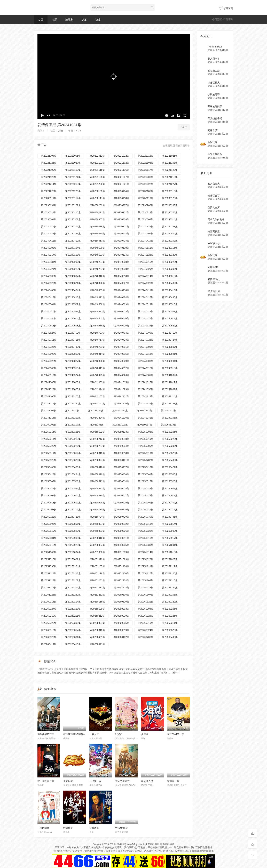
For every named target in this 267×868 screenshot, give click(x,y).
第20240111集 (146, 248)
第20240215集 (146, 262)
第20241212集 (144, 411)
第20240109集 (97, 248)
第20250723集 (73, 517)
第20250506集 (170, 474)
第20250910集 (97, 538)
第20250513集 (97, 481)
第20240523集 (121, 311)
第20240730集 (73, 347)
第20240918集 (170, 368)
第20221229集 (73, 191)
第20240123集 (97, 255)
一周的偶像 (43, 828)
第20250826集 (121, 531)
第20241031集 (170, 389)
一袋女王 (94, 734)
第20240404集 (73, 290)
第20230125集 (170, 198)
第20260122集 (170, 602)
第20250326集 (73, 460)
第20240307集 (73, 276)
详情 (176, 673)
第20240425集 (146, 297)
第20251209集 (146, 580)
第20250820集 (73, 531)
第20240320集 (49, 283)
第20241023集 (73, 389)
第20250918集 (49, 545)
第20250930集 (146, 545)
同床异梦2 (213, 130)
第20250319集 (146, 453)
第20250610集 (97, 495)
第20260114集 (73, 602)
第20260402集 (121, 637)
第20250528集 (121, 488)
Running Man (215, 47)
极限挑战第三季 (46, 734)
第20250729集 (121, 517)
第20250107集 (73, 425)
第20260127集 (49, 609)
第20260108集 (170, 595)
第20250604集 (49, 495)
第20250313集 (97, 453)
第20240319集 (170, 276)
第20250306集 (170, 446)
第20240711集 (49, 340)
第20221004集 (49, 156)
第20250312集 (73, 453)
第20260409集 (170, 637)
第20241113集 (146, 396)
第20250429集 (97, 474)
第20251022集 (97, 559)
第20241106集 (73, 396)
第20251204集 (121, 580)
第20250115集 (169, 425)
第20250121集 (73, 432)
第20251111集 (146, 566)
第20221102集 (121, 163)
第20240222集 (73, 269)
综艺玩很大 (214, 83)
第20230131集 (49, 205)
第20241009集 (97, 382)
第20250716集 (146, 510)
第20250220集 (170, 439)
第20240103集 (49, 248)
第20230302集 (73, 219)
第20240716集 (73, 340)
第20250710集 (97, 510)
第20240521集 (73, 311)
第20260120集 (121, 602)
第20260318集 (97, 630)
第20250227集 (97, 446)
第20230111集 (49, 198)
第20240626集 (170, 326)
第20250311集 (49, 453)
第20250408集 (49, 467)
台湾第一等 (95, 781)
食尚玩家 (68, 781)
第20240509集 (121, 304)
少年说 (145, 734)
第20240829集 (121, 361)
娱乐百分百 (214, 196)
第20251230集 (73, 595)
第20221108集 (170, 163)
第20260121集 (146, 602)
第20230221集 (97, 212)
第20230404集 (121, 234)
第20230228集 (170, 212)
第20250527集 (97, 488)
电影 (54, 19)
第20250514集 (121, 481)
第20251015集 (170, 552)
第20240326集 (97, 283)
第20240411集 (146, 290)
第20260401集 (97, 637)
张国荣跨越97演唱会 (74, 734)
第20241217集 (169, 411)
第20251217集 (97, 588)
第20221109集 (49, 170)
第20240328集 (146, 283)
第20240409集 (97, 290)
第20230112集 (73, 198)
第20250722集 (49, 517)
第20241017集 (170, 382)
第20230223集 (146, 212)
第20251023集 (121, 559)
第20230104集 (121, 191)
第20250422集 (170, 467)
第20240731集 (97, 347)
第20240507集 (73, 304)
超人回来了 (214, 59)
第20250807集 (97, 524)
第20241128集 (170, 404)
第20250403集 (170, 460)
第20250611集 (121, 495)
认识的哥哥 (214, 94)
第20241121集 (97, 404)
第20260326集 (49, 637)
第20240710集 (170, 333)
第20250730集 (146, 517)
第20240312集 (97, 276)
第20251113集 (49, 573)
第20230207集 (121, 205)
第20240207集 (97, 262)
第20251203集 (97, 580)
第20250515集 (146, 481)
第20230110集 (170, 191)
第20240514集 (146, 304)
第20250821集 (97, 531)
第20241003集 (49, 382)
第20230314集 (170, 219)
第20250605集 (73, 495)
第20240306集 (49, 276)
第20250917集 (170, 538)
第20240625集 (146, 326)
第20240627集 (49, 333)
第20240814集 (97, 354)
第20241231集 (146, 418)
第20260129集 (97, 609)
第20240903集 (146, 361)
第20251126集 (170, 573)
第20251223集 (146, 588)
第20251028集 (146, 559)
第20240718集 (121, 340)
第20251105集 (97, 566)
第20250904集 (49, 538)
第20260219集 (121, 616)
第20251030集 (49, 566)
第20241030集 (146, 389)
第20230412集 (73, 241)
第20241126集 (121, 404)
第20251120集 (121, 573)
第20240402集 (170, 283)
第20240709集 (146, 333)
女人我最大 (214, 184)
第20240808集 (49, 354)
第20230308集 (121, 219)
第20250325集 (49, 460)
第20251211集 (49, 588)
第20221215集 (73, 184)
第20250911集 (121, 538)
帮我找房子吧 (215, 118)
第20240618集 (73, 326)
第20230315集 (49, 227)
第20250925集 (121, 545)
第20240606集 (121, 318)
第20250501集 (146, 474)
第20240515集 (170, 304)
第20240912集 (121, 368)
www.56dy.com (134, 844)
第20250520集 (170, 481)
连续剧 (69, 19)
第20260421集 (97, 644)
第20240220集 (170, 262)
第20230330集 (97, 234)
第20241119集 (49, 404)
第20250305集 (146, 446)
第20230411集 (49, 241)
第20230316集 (73, 227)
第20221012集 (121, 156)
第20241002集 (170, 375)
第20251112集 (170, 566)
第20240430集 (170, 297)
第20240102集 (170, 241)
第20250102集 (49, 425)
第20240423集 (97, 297)
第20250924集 (97, 545)
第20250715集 (121, 510)
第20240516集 (49, 311)
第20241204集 (49, 411)
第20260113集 (49, 602)
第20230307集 (97, 219)
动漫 (98, 19)
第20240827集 (73, 361)
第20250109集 (120, 425)
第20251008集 (97, 552)
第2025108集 (97, 425)
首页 (41, 19)
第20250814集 (170, 524)
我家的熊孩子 (215, 106)
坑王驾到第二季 (46, 781)
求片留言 (226, 8)
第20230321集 (121, 227)
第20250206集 (170, 432)
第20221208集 (146, 177)
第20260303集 (73, 623)
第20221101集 (97, 163)
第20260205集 (170, 609)
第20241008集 (73, 382)
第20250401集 (121, 460)
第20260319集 (121, 630)
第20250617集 (170, 495)
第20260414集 (49, 644)
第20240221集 (49, 269)
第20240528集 (146, 311)
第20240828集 (97, 361)
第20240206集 (73, 262)
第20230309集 (146, 219)
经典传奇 (68, 828)
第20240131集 (49, 262)
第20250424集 (73, 474)
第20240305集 (170, 269)
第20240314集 (146, 276)
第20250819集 (49, 531)
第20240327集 (121, 283)
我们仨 (119, 734)
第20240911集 (97, 368)
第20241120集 (73, 404)
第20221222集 (146, 184)
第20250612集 (146, 495)
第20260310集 (146, 623)
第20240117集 (49, 255)
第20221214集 (49, 184)
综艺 (84, 19)
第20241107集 (97, 396)
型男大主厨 (214, 207)
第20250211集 (49, 439)
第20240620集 (121, 326)
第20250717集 (170, 510)
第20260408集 (146, 637)
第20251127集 (49, 580)
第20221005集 (73, 156)
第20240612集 (170, 318)
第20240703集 (97, 333)
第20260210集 (49, 616)
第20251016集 (49, 559)
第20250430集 (121, 474)
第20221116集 (121, 170)
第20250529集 (146, 488)
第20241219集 (73, 418)
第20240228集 (121, 269)
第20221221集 (121, 184)
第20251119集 (97, 573)
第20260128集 (73, 609)
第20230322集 (146, 227)
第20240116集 (170, 248)
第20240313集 (121, 276)
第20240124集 (121, 255)
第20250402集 (146, 460)
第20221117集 (146, 170)
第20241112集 (121, 396)
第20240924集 (73, 375)
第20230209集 (170, 205)
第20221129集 (97, 177)
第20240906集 (49, 368)
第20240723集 (146, 340)
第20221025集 (170, 156)
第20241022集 (49, 389)
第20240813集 (73, 354)
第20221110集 (73, 170)
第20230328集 (49, 234)
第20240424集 (121, 297)
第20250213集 (97, 439)
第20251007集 (73, 552)
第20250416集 (146, 467)
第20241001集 (146, 375)
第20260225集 (170, 616)
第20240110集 (121, 248)
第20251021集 (73, 559)
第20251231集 (97, 595)
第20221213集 (170, 177)
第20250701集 (146, 503)
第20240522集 (97, 311)
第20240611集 (146, 318)
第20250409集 (73, 467)
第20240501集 (49, 304)
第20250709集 (73, 510)
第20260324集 (146, 630)
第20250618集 (49, 503)
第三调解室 (214, 231)
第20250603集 (170, 488)
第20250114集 (144, 425)
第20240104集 (73, 248)
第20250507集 (49, 481)
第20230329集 (73, 234)
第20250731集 (170, 517)
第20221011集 (97, 156)
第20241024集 (97, 389)
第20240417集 (49, 297)
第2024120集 (72, 411)
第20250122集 (97, 432)
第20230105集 (146, 191)
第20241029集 (121, 389)
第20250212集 (73, 439)
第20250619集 (73, 503)
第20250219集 (146, 439)
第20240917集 (146, 368)
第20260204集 (146, 609)
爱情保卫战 (214, 279)
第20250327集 (97, 460)
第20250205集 (146, 432)
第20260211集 (73, 616)
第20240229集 (146, 269)
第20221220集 (97, 184)
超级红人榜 (147, 781)
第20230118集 (121, 198)
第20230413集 (97, 241)
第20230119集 (146, 198)
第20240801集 (121, 347)
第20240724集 (170, 340)
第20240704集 (121, 333)
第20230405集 (146, 234)
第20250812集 (121, 524)
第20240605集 (97, 318)
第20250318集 (121, 453)
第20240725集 (49, 347)
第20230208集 (146, 205)
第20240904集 (170, 361)
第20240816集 (146, 354)
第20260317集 (73, 630)
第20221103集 (146, 163)
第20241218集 (49, 418)
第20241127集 (146, 404)
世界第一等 (173, 781)
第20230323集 (170, 227)
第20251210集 (170, 580)
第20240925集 (97, 375)
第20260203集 (121, 609)
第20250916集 (146, 538)
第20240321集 (73, 283)
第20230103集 (97, 191)
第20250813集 (146, 524)
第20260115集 (97, 602)
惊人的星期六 (122, 781)
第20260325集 (170, 630)
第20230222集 (121, 212)
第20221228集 (49, 191)
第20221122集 (170, 170)
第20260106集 (121, 595)
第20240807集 (170, 347)
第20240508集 (97, 304)
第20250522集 (73, 488)
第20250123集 (121, 432)
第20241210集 (120, 411)
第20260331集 (73, 637)
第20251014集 (146, 552)
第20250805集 (49, 524)
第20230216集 (73, 212)
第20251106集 (121, 566)
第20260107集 (146, 595)
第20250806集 (73, 524)
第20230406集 (170, 234)
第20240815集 (121, 354)
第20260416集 (73, 644)
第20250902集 (170, 531)
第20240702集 (73, 333)
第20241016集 (146, 382)
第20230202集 (97, 205)
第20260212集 (97, 616)
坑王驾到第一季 (176, 734)
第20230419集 (146, 241)
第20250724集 (97, 517)
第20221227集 (170, 184)
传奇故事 (94, 828)
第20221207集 (121, 177)
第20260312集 (49, 630)
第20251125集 (146, 573)
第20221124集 (73, 177)
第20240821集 (170, 354)
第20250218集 (121, 439)
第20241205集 (96, 411)
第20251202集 (73, 580)
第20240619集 (97, 326)
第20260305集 (121, 623)
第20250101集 (170, 418)
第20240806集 (146, 347)
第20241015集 (121, 382)
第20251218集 (121, 588)
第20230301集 (49, 219)
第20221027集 (73, 163)
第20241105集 (49, 396)
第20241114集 (170, 396)
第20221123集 (49, 177)
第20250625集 (121, 503)
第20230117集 (97, 198)
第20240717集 (97, 340)
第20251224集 (170, 588)
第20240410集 (121, 290)
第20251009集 (121, 552)
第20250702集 (170, 503)
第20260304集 (97, 623)
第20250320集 (170, 453)
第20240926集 (121, 375)
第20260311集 (170, 623)
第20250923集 (73, 545)
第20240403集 (49, 290)
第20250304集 (121, 446)
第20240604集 (73, 318)
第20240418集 (73, 297)
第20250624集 (97, 503)
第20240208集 (121, 262)
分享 (184, 127)
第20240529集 (170, 311)
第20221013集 (146, 156)
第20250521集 (49, 488)
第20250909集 (73, 538)
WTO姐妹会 (122, 828)
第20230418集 (121, 241)
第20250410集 (97, 467)
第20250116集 (49, 432)
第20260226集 (49, 623)
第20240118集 (73, 255)
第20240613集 (49, 326)
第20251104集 (73, 566)
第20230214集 (49, 212)
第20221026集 (49, 163)
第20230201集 (73, 205)
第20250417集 (121, 467)
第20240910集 (73, 368)
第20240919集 (49, 375)
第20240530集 (49, 318)
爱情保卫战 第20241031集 (59, 125)
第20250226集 (73, 446)
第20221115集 (97, 170)
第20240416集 (170, 290)
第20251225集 (49, 595)
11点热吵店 (214, 291)
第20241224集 (97, 418)
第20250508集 (73, 481)
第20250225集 (49, 446)
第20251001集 (170, 545)
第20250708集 (49, 510)
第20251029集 (170, 559)
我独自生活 (214, 71)
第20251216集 (73, 588)
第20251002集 (49, 552)
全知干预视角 (215, 154)
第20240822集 (49, 361)
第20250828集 (146, 531)
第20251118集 (73, 573)
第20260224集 (146, 616)
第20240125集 (146, 255)
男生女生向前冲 (216, 219)
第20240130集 (170, 255)
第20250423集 (49, 474)
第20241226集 (121, 418)
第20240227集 (97, 269)
